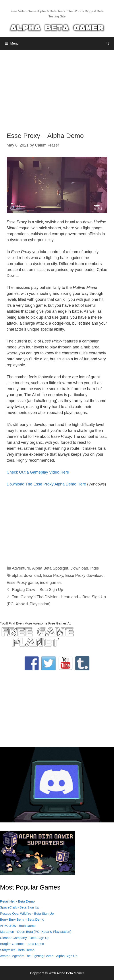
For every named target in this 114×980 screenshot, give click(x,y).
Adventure (21, 568)
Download (79, 568)
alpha (17, 576)
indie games (51, 583)
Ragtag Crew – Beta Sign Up (38, 590)
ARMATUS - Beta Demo (18, 926)
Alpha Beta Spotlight (50, 568)
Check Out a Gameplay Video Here (38, 472)
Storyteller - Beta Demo (17, 950)
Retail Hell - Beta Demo (17, 901)
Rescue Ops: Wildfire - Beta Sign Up (27, 913)
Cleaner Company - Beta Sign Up (25, 938)
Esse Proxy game (22, 583)
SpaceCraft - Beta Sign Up (20, 907)
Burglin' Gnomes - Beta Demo (22, 944)
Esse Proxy (53, 576)
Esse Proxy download (84, 576)
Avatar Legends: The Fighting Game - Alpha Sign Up (39, 956)
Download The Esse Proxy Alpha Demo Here (46, 484)
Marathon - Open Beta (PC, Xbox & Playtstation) (36, 932)
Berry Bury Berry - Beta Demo (22, 919)
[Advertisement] (57, 88)
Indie (95, 568)
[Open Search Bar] (107, 43)
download (32, 576)
